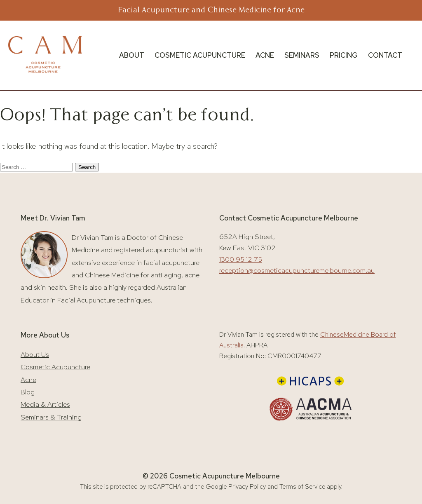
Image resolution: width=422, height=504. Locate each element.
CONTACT (385, 55)
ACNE (265, 55)
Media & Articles (45, 404)
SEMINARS (302, 55)
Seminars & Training (51, 417)
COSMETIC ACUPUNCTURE (200, 55)
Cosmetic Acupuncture (55, 367)
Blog (28, 392)
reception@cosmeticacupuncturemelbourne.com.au (297, 270)
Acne (28, 380)
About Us (35, 354)
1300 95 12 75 (241, 259)
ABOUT (132, 55)
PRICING (344, 55)
